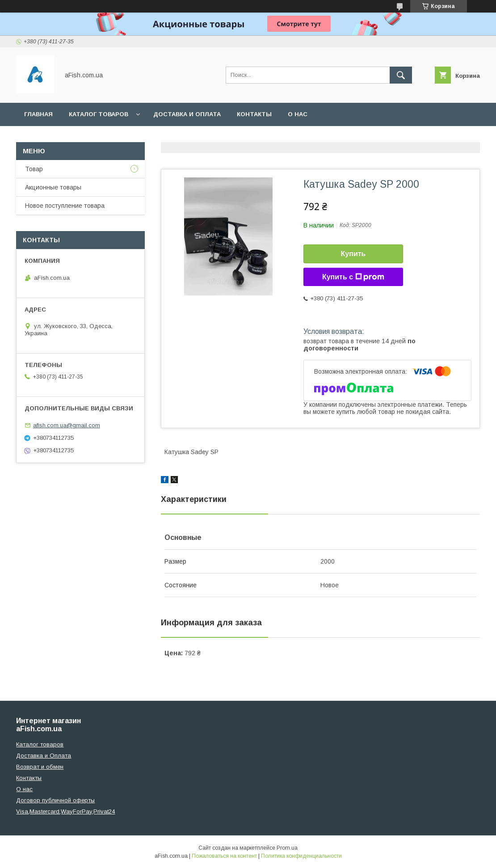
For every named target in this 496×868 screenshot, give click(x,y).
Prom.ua (287, 848)
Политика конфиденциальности (301, 856)
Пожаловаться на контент (224, 856)
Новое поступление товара (65, 206)
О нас (298, 114)
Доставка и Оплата (44, 756)
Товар (34, 169)
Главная (38, 114)
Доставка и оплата (187, 114)
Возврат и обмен (40, 767)
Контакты (254, 114)
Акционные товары (53, 187)
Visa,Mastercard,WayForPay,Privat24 (65, 811)
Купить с (353, 277)
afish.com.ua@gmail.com (67, 425)
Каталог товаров (99, 114)
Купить (353, 254)
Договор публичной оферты (55, 800)
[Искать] (401, 75)
